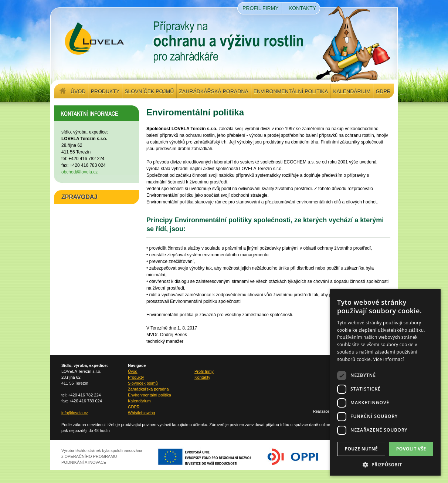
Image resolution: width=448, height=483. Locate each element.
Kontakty (302, 8)
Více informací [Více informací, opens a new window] (389, 359)
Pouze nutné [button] (361, 449)
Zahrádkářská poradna (213, 91)
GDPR (383, 91)
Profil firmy (261, 8)
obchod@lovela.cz (79, 172)
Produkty (105, 91)
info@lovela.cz (75, 413)
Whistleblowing (141, 413)
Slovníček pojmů (149, 91)
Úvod (78, 91)
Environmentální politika (291, 91)
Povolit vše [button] (411, 449)
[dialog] (385, 382)
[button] (385, 465)
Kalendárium (352, 91)
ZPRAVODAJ (79, 197)
